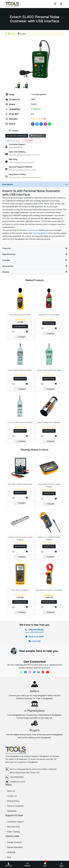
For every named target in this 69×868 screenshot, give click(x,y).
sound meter (32, 230)
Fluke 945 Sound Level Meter (20, 315)
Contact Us (11, 796)
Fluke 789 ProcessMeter (20, 590)
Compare (14, 131)
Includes (35, 260)
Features (35, 248)
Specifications (35, 254)
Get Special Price (20, 326)
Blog (8, 857)
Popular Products (14, 842)
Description (35, 185)
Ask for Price (49, 323)
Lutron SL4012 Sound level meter (20, 370)
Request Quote (13, 141)
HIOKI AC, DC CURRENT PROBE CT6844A (49, 538)
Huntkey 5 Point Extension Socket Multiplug (20, 538)
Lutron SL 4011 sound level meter (49, 370)
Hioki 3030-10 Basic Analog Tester (20, 484)
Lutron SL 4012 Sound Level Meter (20, 422)
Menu (61, 865)
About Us (10, 791)
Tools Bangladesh (40, 233)
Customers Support (15, 822)
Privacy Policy (12, 801)
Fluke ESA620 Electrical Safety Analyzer (49, 485)
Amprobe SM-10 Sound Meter (49, 315)
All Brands (10, 852)
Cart (45, 864)
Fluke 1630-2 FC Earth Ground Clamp (49, 590)
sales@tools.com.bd (18, 782)
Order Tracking (13, 832)
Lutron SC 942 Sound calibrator (49, 422)
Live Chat (35, 641)
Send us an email (35, 637)
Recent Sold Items (14, 847)
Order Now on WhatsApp (17, 136)
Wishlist (29, 140)
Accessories (35, 266)
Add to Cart (36, 136)
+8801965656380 (34, 630)
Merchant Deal (12, 827)
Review (35, 272)
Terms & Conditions (14, 806)
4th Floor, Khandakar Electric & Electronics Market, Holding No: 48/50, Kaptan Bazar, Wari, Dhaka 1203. (33, 771)
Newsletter (11, 811)
